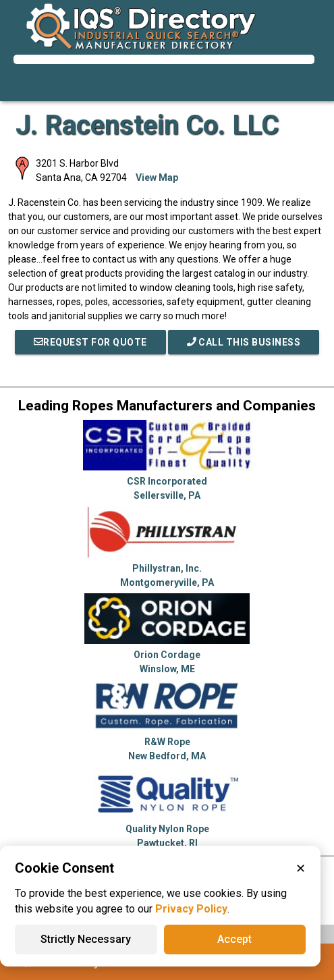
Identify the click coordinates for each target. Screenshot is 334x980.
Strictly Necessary (86, 939)
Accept (234, 939)
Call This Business (244, 342)
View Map (157, 178)
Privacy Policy (191, 909)
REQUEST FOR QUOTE (90, 342)
